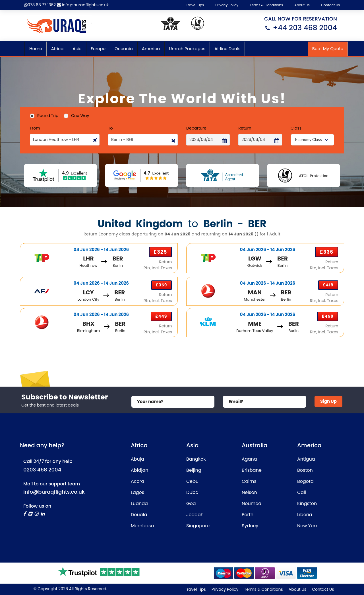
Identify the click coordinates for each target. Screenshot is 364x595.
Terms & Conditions (266, 5)
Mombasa (142, 526)
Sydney (250, 526)
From (35, 128)
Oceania (124, 49)
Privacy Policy (227, 5)
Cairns (249, 481)
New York (307, 526)
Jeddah (195, 515)
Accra (137, 481)
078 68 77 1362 (40, 5)
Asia (77, 49)
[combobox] (312, 140)
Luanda (139, 503)
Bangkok (196, 459)
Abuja (137, 459)
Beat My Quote (328, 49)
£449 (161, 316)
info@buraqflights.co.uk (83, 5)
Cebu (192, 481)
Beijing (194, 470)
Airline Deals (227, 49)
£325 (160, 252)
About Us (302, 5)
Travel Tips (195, 5)
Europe (98, 49)
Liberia (305, 515)
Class (296, 128)
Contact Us (330, 5)
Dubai (193, 492)
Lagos (137, 492)
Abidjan (139, 470)
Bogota (305, 481)
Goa (191, 503)
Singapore (198, 526)
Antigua (306, 459)
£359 (162, 285)
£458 (327, 316)
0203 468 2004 (42, 470)
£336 (326, 252)
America (151, 49)
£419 (328, 285)
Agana (249, 459)
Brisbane (252, 470)
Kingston (307, 503)
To (110, 128)
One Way (76, 116)
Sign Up (328, 401)
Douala (139, 515)
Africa (57, 49)
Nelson (249, 492)
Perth (248, 515)
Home (36, 49)
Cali (302, 492)
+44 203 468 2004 (305, 28)
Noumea (252, 503)
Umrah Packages (187, 49)
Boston (305, 470)
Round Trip (44, 116)
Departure (196, 128)
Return (245, 128)
